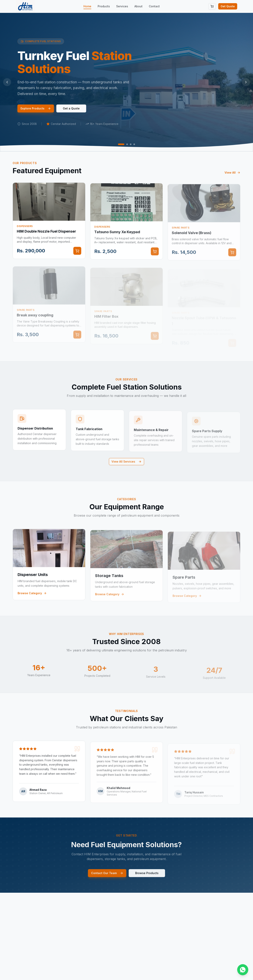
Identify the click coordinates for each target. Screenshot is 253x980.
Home (87, 6)
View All (232, 178)
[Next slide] (246, 82)
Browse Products (147, 878)
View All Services (126, 461)
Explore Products (36, 108)
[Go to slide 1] (121, 144)
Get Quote (228, 6)
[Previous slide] (7, 82)
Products (104, 6)
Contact (154, 6)
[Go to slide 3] (131, 144)
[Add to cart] (77, 256)
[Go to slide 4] (134, 144)
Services (122, 6)
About (138, 6)
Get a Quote (71, 108)
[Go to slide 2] (127, 144)
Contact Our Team (107, 878)
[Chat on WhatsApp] (243, 970)
